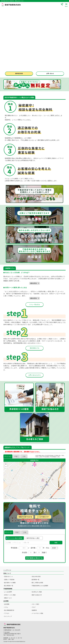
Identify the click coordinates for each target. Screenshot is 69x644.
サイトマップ (8, 616)
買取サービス (8, 598)
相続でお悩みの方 (37, 595)
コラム (6, 607)
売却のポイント (9, 577)
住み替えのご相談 (37, 592)
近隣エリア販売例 (9, 580)
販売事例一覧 (35, 580)
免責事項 (34, 610)
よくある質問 (8, 592)
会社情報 (7, 604)
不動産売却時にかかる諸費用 (40, 586)
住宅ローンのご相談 (10, 595)
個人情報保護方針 (9, 610)
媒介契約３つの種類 (10, 583)
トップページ (7, 570)
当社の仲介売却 (36, 577)
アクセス (7, 613)
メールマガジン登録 (37, 613)
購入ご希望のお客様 (37, 583)
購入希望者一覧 (9, 586)
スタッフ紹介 (35, 604)
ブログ (34, 607)
